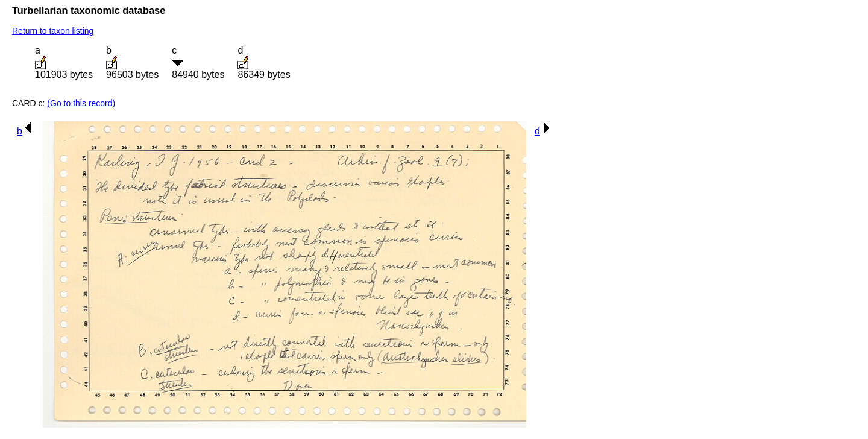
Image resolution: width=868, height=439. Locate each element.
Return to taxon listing (53, 31)
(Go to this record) (81, 103)
